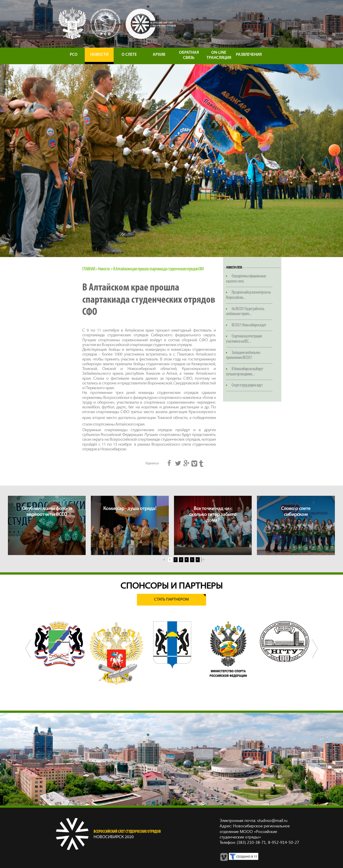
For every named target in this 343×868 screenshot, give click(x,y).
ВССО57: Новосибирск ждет (249, 325)
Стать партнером (171, 600)
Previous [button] (28, 657)
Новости (104, 269)
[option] (60, 644)
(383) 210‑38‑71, (252, 842)
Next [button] (315, 657)
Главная (89, 269)
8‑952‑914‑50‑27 (283, 842)
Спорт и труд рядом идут (247, 385)
